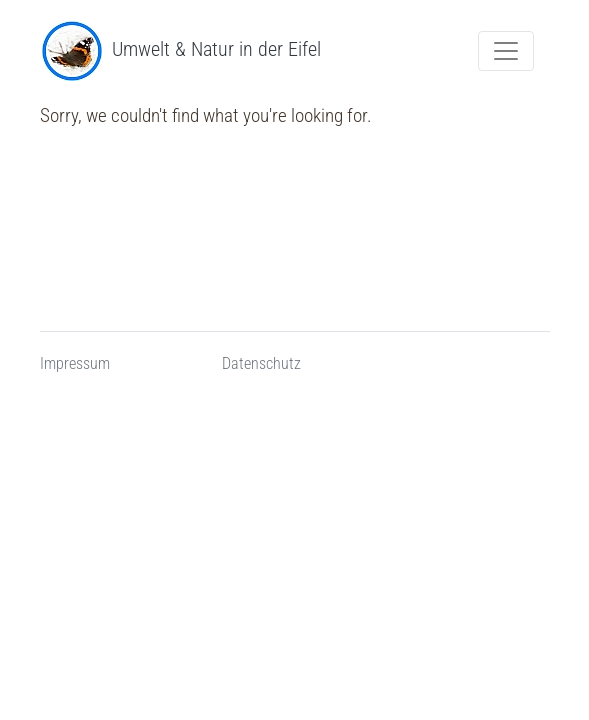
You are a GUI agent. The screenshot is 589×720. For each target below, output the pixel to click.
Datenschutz (261, 363)
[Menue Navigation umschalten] (506, 51)
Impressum (75, 363)
